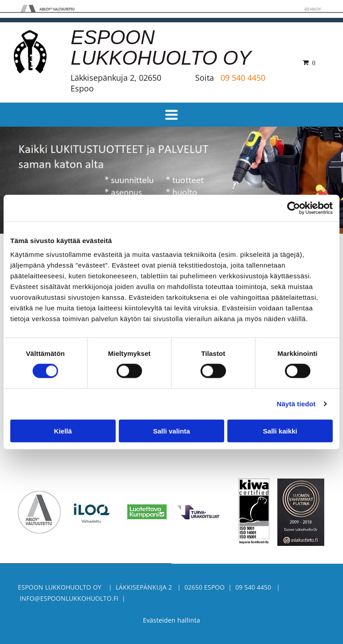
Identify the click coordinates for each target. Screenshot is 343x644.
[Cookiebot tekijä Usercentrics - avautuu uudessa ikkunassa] (294, 208)
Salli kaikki (280, 431)
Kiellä (63, 431)
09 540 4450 (243, 78)
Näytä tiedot (296, 404)
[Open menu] (171, 115)
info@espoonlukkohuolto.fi (69, 598)
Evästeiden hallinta (171, 620)
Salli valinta (172, 431)
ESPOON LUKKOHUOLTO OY (161, 47)
